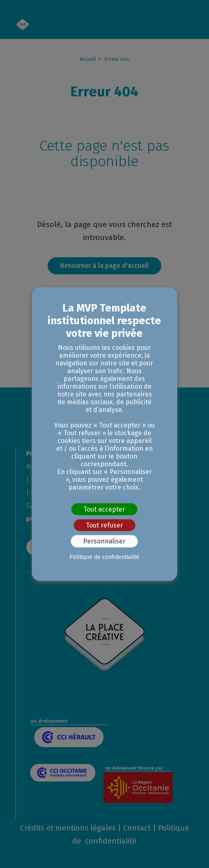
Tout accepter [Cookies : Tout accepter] (104, 509)
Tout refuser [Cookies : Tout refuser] (104, 525)
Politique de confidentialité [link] (104, 557)
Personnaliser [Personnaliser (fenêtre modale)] (104, 541)
